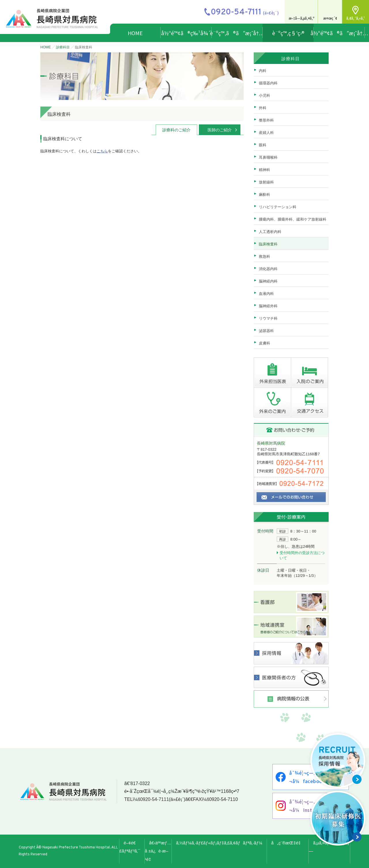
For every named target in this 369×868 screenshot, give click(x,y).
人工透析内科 (270, 232)
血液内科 (266, 294)
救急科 (264, 256)
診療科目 (63, 47)
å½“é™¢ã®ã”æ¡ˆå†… (339, 33)
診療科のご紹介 (176, 130)
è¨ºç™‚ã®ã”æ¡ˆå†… (237, 33)
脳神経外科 (268, 306)
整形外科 (266, 120)
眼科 (263, 145)
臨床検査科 (268, 244)
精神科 (264, 170)
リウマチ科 (268, 318)
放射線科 (266, 182)
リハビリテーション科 (278, 207)
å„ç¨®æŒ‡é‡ (288, 843)
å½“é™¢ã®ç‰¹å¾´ (186, 33)
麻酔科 (264, 195)
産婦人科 (266, 133)
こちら (102, 151)
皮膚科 (264, 343)
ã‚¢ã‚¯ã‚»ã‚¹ (356, 18)
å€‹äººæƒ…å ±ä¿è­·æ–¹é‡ (158, 851)
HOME (135, 33)
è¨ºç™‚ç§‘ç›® (288, 33)
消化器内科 (268, 269)
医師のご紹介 (220, 130)
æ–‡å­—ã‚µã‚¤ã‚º (301, 18)
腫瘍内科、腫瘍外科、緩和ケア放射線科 (293, 219)
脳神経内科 (268, 281)
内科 (263, 71)
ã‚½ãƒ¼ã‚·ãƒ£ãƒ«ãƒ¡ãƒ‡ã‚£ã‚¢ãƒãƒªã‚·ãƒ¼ (219, 843)
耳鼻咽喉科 (268, 157)
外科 (263, 108)
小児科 (264, 95)
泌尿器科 (266, 331)
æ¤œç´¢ (330, 18)
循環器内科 (268, 83)
